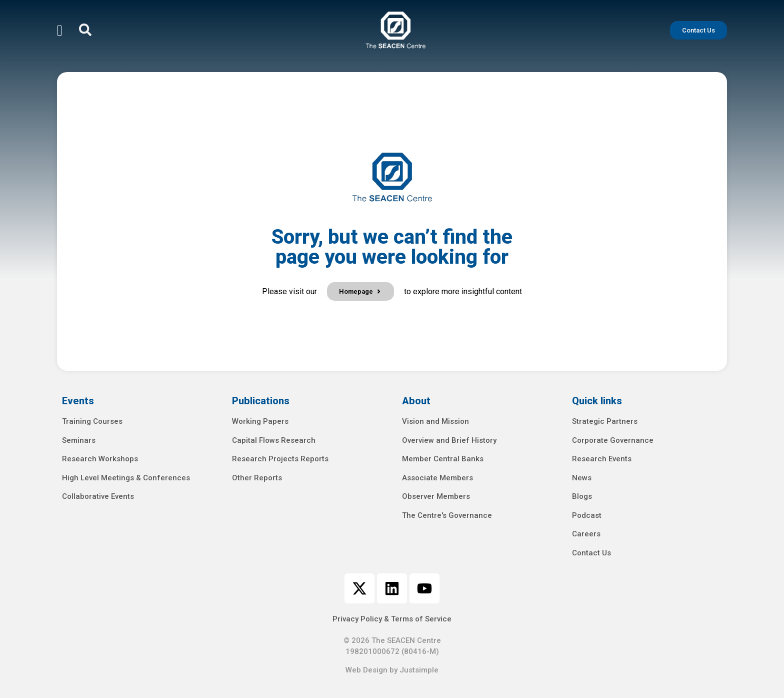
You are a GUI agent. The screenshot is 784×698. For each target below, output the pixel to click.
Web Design (366, 670)
